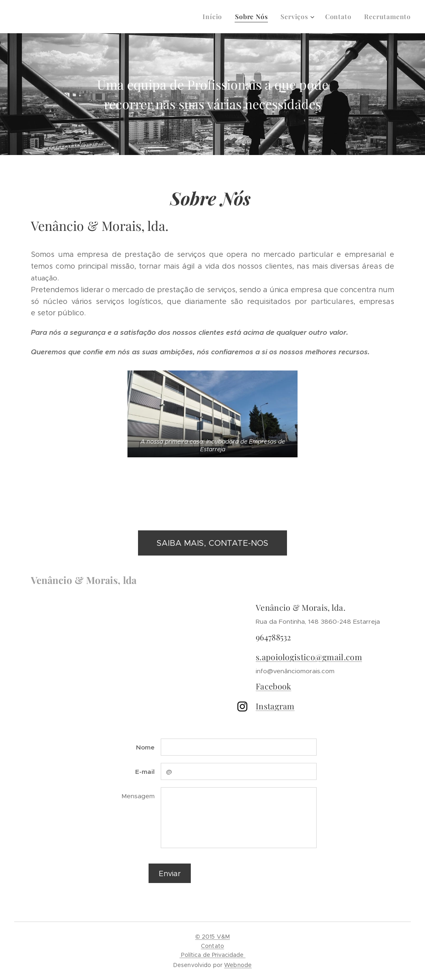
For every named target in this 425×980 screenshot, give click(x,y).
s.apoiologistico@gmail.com (309, 657)
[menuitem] (215, 17)
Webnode (238, 965)
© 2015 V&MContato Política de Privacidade (212, 946)
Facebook (273, 686)
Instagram (275, 706)
